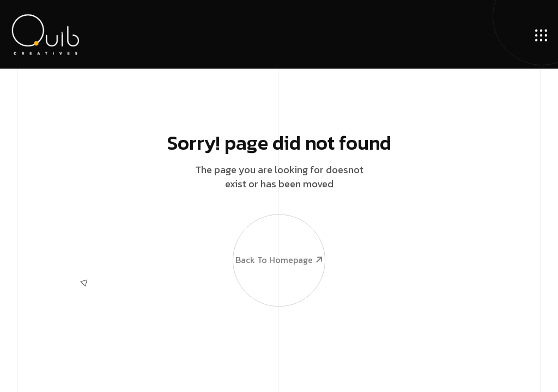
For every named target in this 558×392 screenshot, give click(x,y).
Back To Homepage (278, 240)
